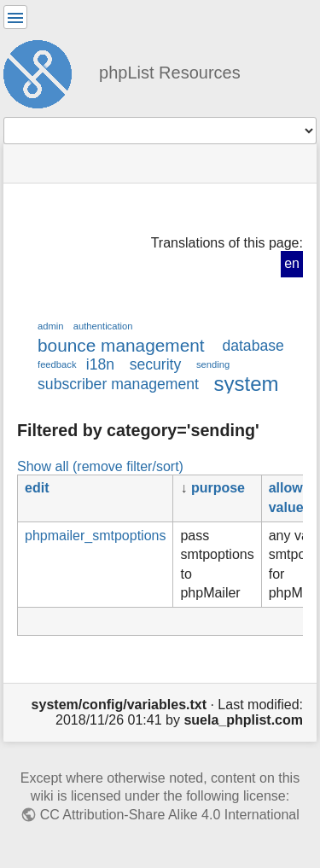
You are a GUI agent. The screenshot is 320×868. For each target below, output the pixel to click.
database (253, 346)
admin (51, 326)
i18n (100, 364)
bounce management (121, 345)
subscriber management (118, 384)
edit (37, 488)
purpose (218, 488)
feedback (57, 364)
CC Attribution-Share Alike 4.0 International (170, 815)
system (247, 384)
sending (213, 364)
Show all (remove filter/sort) (100, 466)
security (156, 364)
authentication (103, 326)
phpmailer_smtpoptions (95, 536)
